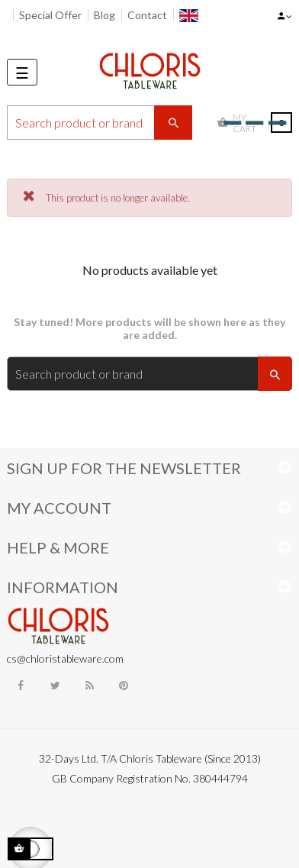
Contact (147, 15)
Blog (104, 15)
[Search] (100, 123)
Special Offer (50, 15)
